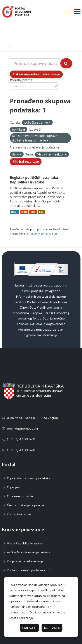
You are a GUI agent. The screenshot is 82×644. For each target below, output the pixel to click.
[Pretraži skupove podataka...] (35, 63)
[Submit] (66, 63)
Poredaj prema (21, 80)
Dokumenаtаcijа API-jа (42, 234)
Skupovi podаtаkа (30, 45)
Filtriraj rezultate (26, 161)
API (12, 234)
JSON (24, 212)
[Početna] (5, 45)
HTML (14, 212)
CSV (41, 212)
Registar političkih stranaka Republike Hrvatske (34, 180)
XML (33, 212)
